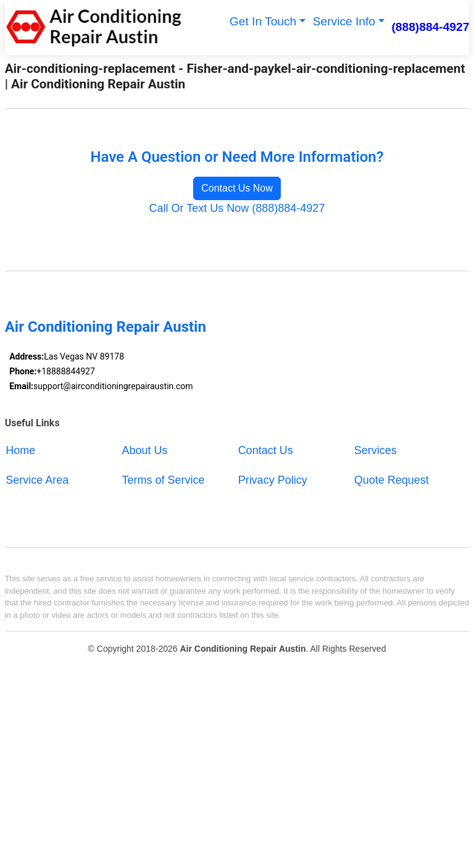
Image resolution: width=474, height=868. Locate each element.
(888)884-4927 (430, 27)
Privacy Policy (273, 480)
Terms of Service (163, 480)
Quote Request (392, 480)
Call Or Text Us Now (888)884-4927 (237, 208)
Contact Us (266, 450)
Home (20, 450)
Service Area (37, 480)
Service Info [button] (344, 21)
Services (376, 450)
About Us (144, 450)
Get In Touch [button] (263, 21)
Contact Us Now (237, 188)
